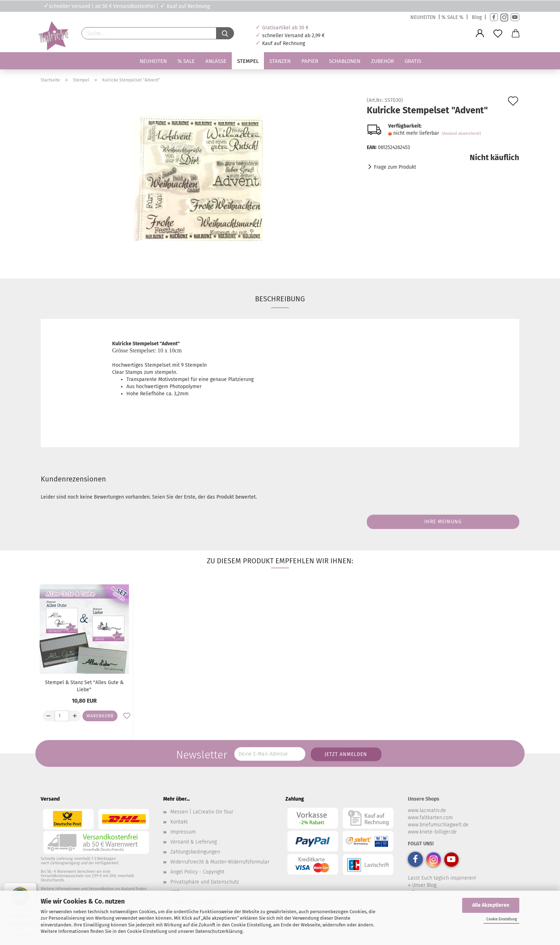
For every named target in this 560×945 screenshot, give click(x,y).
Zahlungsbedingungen (195, 852)
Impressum (183, 832)
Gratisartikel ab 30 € (285, 28)
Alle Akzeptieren (491, 905)
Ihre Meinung (443, 522)
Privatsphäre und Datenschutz (205, 882)
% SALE (186, 61)
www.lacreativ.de (427, 810)
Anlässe (216, 61)
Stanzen (280, 61)
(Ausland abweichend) (461, 133)
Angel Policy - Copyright (197, 872)
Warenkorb (100, 716)
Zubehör (382, 61)
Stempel (248, 61)
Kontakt (179, 822)
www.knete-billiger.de (432, 832)
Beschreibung (280, 299)
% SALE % (452, 17)
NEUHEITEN (423, 17)
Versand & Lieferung (194, 842)
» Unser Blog (422, 885)
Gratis (413, 61)
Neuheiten (153, 61)
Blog (477, 17)
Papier (310, 61)
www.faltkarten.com (430, 818)
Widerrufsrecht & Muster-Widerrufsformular (220, 862)
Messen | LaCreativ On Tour (202, 812)
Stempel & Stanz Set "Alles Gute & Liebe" (84, 686)
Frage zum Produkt (395, 167)
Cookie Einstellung (502, 919)
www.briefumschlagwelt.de (438, 825)
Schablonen (345, 61)
